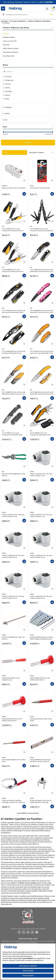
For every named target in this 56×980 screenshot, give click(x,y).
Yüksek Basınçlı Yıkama (10, 52)
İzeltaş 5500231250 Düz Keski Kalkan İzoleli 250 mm (40, 679)
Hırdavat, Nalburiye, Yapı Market (39, 21)
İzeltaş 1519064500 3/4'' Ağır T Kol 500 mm (13, 638)
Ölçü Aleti (6, 45)
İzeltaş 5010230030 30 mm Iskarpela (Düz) (11, 679)
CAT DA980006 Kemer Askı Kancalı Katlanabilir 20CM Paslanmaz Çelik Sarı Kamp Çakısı (42, 393)
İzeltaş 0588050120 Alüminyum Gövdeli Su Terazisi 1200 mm (40, 761)
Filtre (15, 152)
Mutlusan (5, 186)
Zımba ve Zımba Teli (10, 41)
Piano (7, 84)
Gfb (6, 99)
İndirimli (6, 114)
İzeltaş (32, 472)
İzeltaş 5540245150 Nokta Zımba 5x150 (41, 720)
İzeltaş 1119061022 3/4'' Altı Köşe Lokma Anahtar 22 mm (41, 475)
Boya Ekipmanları (9, 56)
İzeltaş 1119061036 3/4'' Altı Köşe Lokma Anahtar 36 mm (41, 597)
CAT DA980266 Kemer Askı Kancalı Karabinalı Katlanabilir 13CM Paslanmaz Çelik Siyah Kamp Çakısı (14, 352)
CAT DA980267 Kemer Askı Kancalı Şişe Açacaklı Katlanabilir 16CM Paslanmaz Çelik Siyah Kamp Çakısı (14, 311)
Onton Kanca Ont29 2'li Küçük (40, 188)
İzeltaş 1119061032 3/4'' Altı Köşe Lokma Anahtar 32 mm (41, 556)
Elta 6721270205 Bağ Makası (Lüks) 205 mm (14, 475)
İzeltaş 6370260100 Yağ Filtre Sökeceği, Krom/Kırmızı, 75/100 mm (14, 801)
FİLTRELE (28, 142)
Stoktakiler (7, 107)
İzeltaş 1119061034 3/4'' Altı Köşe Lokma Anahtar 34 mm (13, 597)
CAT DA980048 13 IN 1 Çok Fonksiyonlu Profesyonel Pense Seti (13, 271)
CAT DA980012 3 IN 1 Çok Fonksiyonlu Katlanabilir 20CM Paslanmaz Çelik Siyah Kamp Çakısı (12, 434)
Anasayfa (4, 21)
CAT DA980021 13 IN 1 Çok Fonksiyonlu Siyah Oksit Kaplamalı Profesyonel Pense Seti (41, 230)
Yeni (5, 120)
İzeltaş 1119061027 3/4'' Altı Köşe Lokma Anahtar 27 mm (41, 516)
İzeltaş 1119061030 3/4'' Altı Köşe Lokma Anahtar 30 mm (13, 556)
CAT (3, 227)
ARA (52, 14)
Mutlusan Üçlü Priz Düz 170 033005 (14, 188)
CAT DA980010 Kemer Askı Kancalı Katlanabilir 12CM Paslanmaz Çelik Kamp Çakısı (42, 271)
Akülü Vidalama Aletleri (11, 48)
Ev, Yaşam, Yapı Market (18, 21)
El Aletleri (6, 34)
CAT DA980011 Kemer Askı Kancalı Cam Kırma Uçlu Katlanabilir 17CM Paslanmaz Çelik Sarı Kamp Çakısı (42, 352)
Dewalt (7, 91)
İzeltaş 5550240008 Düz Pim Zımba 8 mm (14, 761)
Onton (32, 186)
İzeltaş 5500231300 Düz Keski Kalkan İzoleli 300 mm (12, 720)
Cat (6, 88)
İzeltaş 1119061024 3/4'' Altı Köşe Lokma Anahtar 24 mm (13, 516)
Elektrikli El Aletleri (9, 37)
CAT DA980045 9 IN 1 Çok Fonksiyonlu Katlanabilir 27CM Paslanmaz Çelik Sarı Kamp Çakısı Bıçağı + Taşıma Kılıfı (42, 434)
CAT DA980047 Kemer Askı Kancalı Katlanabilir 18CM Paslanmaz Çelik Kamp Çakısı (14, 393)
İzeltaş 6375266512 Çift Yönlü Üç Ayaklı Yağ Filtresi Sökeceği (41, 801)
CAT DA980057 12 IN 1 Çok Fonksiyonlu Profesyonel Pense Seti (13, 230)
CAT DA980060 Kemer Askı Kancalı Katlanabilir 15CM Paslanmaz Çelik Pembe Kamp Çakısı (42, 311)
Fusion (7, 77)
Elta (6, 95)
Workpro (8, 80)
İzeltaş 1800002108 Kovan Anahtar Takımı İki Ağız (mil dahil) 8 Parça (42, 638)
